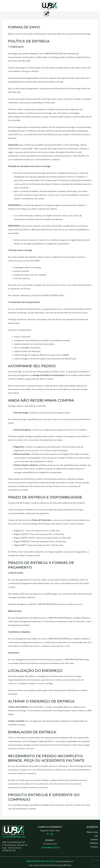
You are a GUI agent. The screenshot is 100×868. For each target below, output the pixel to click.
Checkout (94, 843)
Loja (96, 836)
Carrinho (94, 840)
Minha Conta (92, 832)
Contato (94, 847)
